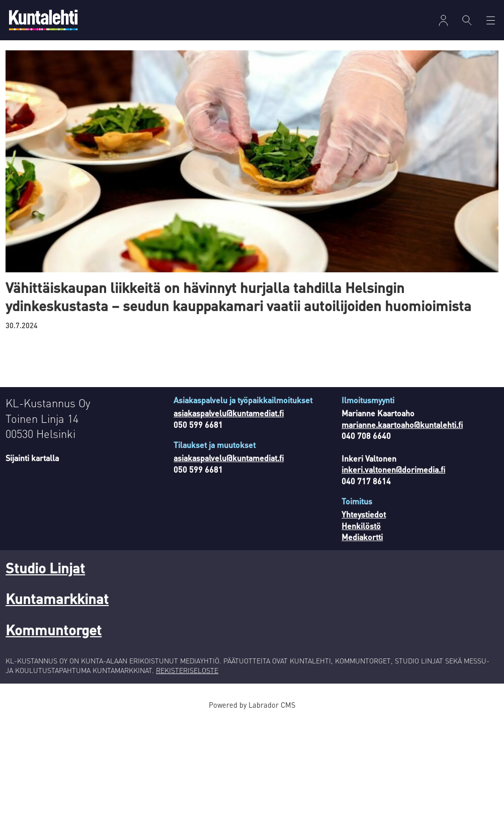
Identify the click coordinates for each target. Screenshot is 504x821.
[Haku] (467, 20)
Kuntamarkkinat (57, 599)
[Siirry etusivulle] (43, 20)
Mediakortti (362, 537)
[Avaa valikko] (443, 20)
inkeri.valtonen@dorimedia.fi (393, 469)
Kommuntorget (54, 630)
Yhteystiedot (364, 514)
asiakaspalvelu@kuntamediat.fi (229, 413)
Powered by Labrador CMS (252, 705)
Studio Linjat (45, 568)
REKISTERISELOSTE (187, 670)
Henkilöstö (361, 526)
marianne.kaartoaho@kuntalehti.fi (402, 425)
